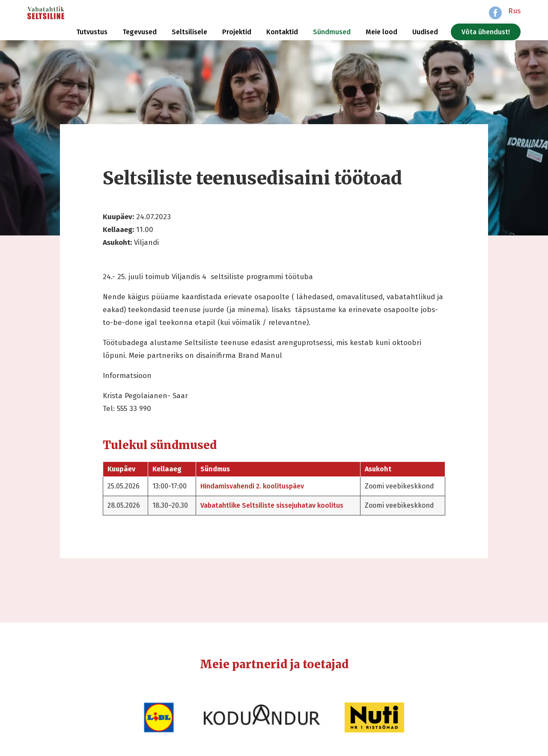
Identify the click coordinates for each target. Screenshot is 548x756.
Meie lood (381, 32)
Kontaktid (282, 32)
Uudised (425, 32)
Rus (514, 11)
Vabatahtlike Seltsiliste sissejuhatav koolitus (272, 505)
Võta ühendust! (486, 32)
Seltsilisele (189, 32)
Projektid (237, 32)
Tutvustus (92, 32)
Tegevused (140, 32)
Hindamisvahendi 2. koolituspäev (252, 486)
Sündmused (332, 32)
